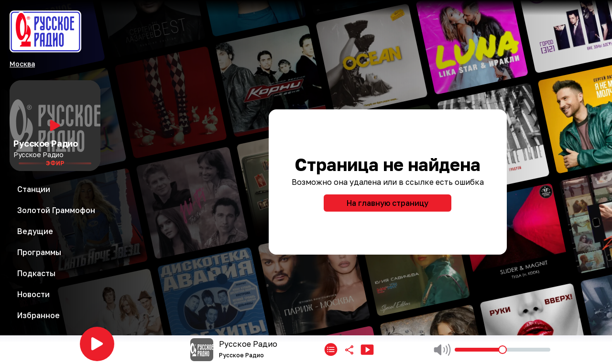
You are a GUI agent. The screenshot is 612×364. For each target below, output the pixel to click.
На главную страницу (388, 203)
